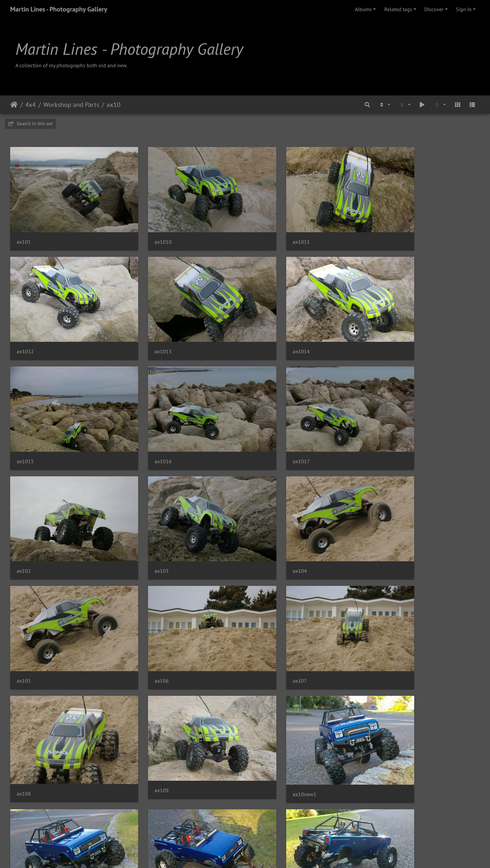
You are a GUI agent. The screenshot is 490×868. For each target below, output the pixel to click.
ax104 (383, 425)
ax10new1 (148, 627)
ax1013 (25, 328)
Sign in (464, 9)
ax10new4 (148, 728)
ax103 (264, 425)
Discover (434, 9)
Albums (363, 9)
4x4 (31, 105)
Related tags (398, 9)
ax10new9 (268, 829)
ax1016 (385, 328)
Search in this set (30, 124)
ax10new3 (29, 728)
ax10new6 (388, 728)
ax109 (24, 623)
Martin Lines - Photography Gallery (59, 9)
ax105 (24, 523)
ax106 (144, 523)
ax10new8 (148, 829)
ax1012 (385, 230)
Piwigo (258, 854)
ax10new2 (388, 627)
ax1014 (145, 328)
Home (14, 105)
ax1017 (25, 425)
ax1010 (145, 230)
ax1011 (265, 230)
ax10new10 (270, 627)
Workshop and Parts (71, 105)
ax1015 (265, 328)
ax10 (114, 105)
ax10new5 (268, 728)
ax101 (24, 230)
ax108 (383, 526)
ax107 (264, 523)
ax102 (144, 425)
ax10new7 (29, 829)
